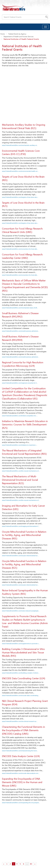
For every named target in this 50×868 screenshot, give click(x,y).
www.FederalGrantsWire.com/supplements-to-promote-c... (21, 644)
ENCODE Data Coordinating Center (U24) (24, 678)
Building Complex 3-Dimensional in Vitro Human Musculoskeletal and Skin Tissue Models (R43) (23, 652)
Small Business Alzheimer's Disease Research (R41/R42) (20, 315)
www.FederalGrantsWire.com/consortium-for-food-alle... (20, 249)
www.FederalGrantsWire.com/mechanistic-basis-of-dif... (20, 308)
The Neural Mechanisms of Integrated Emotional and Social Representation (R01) (24, 452)
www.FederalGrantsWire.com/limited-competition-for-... (20, 416)
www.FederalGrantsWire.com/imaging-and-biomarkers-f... (21, 526)
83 (31, 864)
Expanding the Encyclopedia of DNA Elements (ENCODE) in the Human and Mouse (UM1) (22, 782)
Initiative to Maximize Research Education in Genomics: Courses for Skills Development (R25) (25, 424)
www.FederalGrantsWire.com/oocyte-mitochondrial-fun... (20, 556)
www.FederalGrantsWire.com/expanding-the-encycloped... (21, 803)
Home (3, 34)
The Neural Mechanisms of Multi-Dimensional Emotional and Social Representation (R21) (20, 480)
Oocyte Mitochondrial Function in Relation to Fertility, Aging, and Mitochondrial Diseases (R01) (24, 535)
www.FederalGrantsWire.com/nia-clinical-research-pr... (20, 721)
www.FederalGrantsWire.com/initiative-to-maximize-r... (20, 445)
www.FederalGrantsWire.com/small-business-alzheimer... (21, 331)
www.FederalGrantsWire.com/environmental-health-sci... (20, 171)
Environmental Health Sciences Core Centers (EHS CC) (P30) (21, 152)
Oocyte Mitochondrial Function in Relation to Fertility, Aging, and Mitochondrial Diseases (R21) (24, 564)
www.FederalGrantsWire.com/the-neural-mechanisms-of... (21, 471)
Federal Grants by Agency (17, 34)
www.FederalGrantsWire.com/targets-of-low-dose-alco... (20, 197)
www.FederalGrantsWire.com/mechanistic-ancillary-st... (20, 145)
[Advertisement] (25, 94)
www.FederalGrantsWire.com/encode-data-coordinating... (21, 695)
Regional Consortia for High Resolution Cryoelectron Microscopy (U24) (23, 364)
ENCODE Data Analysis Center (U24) (21, 756)
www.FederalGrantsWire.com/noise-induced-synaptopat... (21, 611)
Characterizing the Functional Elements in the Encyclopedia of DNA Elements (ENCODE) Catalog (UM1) (23, 730)
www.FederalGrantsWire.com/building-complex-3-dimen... (21, 673)
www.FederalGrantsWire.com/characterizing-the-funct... (20, 751)
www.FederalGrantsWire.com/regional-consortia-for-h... (20, 383)
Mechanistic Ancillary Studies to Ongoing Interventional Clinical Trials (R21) (24, 126)
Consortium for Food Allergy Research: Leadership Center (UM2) (22, 256)
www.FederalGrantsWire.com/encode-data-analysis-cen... (21, 773)
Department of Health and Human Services (19, 36)
